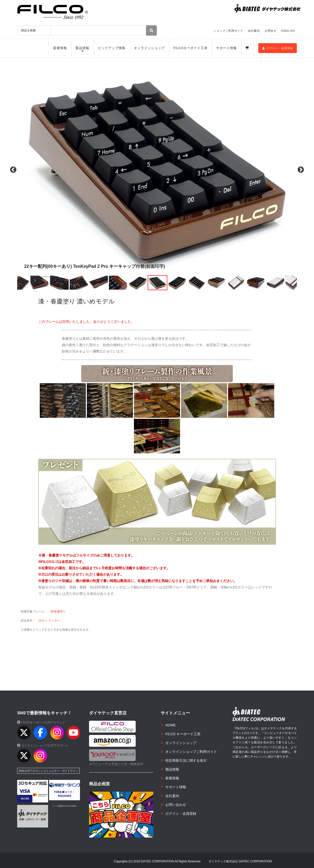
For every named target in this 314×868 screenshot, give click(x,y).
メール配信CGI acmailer (65, 806)
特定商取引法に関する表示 (186, 760)
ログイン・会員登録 (278, 48)
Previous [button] (12, 170)
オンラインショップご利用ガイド (191, 752)
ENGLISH (288, 31)
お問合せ (271, 31)
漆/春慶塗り (58, 611)
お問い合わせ (176, 805)
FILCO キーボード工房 (183, 734)
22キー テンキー (49, 621)
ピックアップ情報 (112, 48)
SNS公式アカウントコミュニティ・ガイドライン (48, 771)
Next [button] (302, 170)
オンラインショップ (149, 48)
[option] (157, 170)
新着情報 (60, 48)
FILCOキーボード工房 (190, 48)
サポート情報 (226, 48)
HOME (170, 725)
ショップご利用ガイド (228, 31)
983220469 (65, 796)
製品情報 (82, 48)
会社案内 (254, 31)
